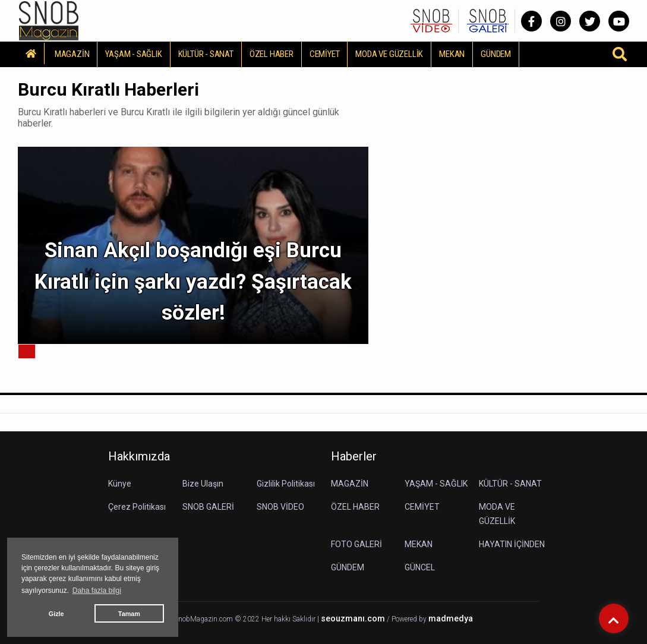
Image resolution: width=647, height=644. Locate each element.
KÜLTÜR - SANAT (206, 54)
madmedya (451, 619)
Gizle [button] (56, 614)
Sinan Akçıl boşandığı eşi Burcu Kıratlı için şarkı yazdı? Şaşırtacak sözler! (193, 282)
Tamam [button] (129, 614)
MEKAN (452, 54)
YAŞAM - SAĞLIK (133, 54)
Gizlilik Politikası (286, 484)
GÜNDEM (496, 54)
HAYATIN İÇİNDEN (512, 544)
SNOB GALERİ (208, 507)
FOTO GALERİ (356, 544)
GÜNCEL (420, 567)
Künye (120, 484)
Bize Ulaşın (203, 484)
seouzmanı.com (353, 619)
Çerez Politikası (137, 507)
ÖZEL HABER (272, 54)
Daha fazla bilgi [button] (97, 591)
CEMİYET (325, 54)
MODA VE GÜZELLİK (389, 54)
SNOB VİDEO (280, 507)
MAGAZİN (72, 54)
